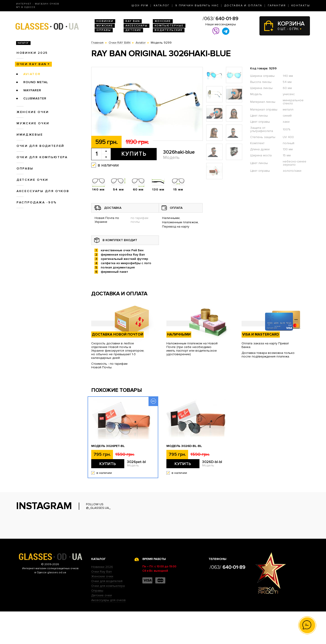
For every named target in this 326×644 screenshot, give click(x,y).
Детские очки (32, 180)
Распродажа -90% (37, 202)
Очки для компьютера (42, 157)
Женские (163, 21)
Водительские (169, 30)
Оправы (104, 30)
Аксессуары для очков (43, 191)
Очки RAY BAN (32, 64)
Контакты (301, 6)
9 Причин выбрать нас (197, 6)
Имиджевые (30, 135)
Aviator (32, 74)
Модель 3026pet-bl (108, 446)
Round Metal (36, 82)
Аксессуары (137, 26)
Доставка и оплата (243, 6)
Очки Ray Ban (102, 604)
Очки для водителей (40, 146)
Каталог (162, 6)
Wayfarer (32, 90)
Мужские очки (33, 123)
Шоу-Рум (140, 6)
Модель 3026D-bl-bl (184, 446)
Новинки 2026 (102, 599)
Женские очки (33, 112)
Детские (133, 30)
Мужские (105, 26)
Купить (134, 154)
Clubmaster (35, 98)
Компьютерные (169, 26)
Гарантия (277, 6)
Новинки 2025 (32, 53)
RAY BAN (133, 21)
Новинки (105, 21)
